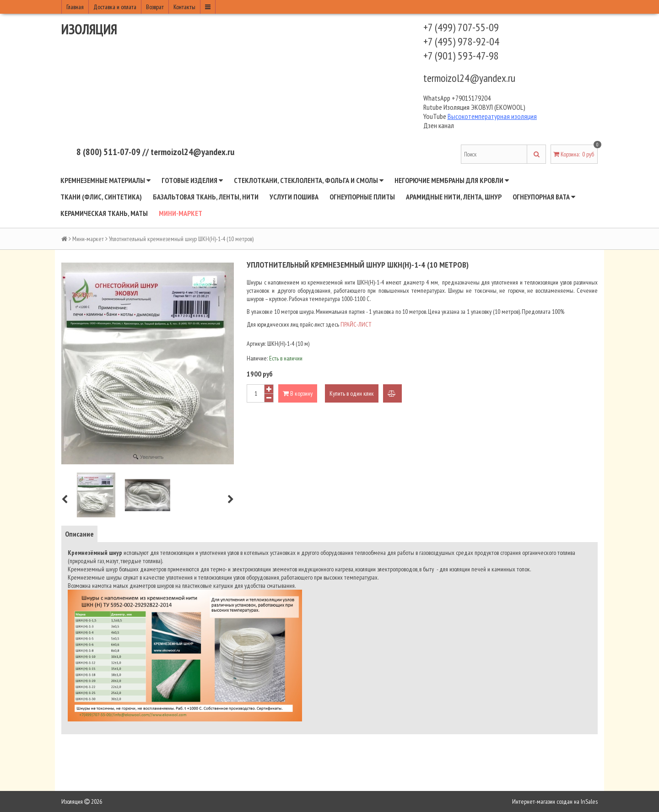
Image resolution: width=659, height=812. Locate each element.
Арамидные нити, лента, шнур (454, 197)
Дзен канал (439, 125)
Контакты (184, 7)
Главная (75, 7)
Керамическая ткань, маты (104, 213)
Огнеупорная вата (544, 197)
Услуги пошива (294, 197)
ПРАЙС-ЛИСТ (356, 324)
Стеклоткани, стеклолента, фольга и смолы (309, 180)
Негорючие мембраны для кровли (452, 180)
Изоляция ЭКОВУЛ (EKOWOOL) (484, 107)
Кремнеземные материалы (105, 180)
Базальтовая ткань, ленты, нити (206, 197)
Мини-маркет (181, 213)
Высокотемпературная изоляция (492, 116)
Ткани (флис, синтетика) (101, 197)
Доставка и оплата (115, 7)
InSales (589, 801)
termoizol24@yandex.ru (469, 78)
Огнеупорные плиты (362, 197)
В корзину (298, 393)
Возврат (155, 7)
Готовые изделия (192, 180)
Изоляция (89, 29)
